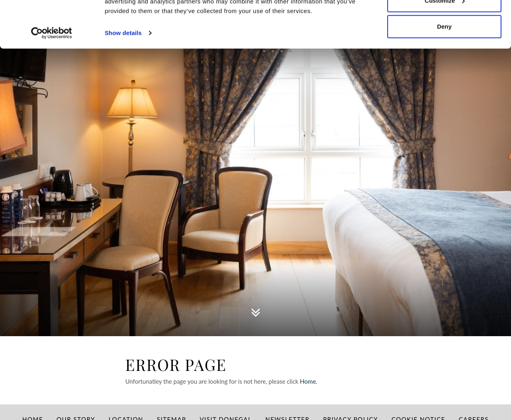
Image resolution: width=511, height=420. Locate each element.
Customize (445, 47)
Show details (123, 80)
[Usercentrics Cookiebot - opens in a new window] (52, 80)
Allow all (445, 21)
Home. (309, 381)
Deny (445, 73)
